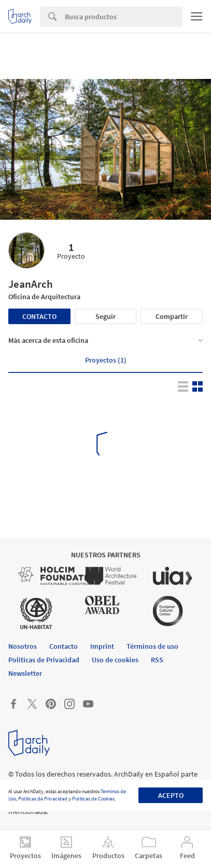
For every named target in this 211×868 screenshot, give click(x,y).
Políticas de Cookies (93, 799)
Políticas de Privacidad (43, 799)
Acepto (171, 795)
